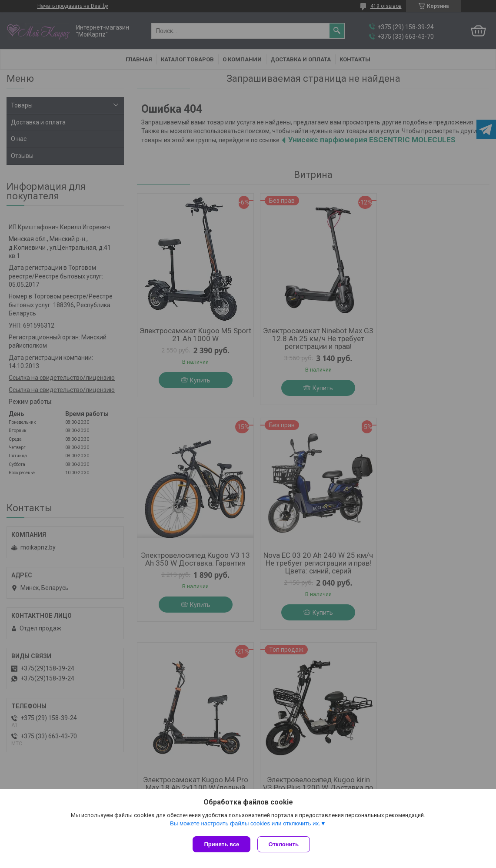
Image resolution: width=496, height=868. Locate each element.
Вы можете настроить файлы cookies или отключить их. (245, 825)
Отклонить (285, 844)
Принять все (221, 844)
